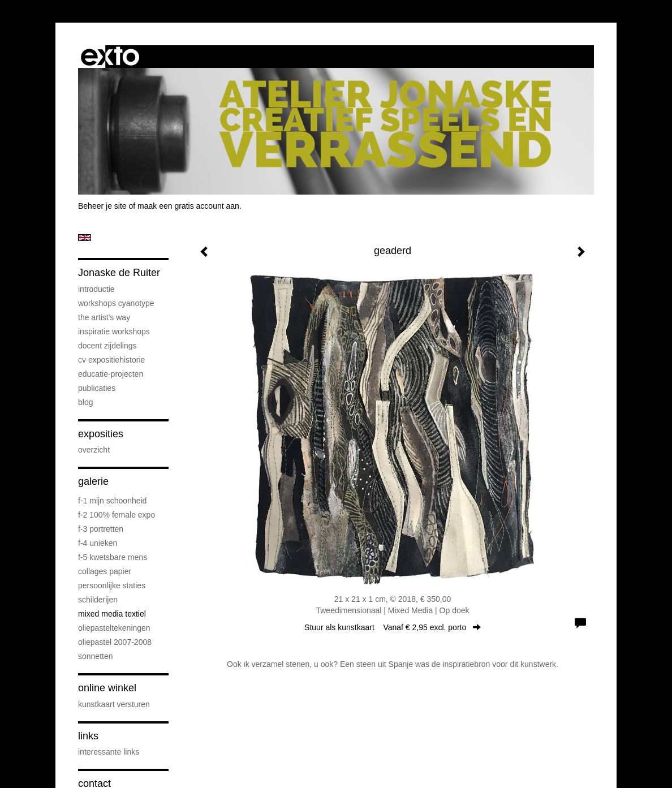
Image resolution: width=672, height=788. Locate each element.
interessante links (109, 752)
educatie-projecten (111, 374)
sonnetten (96, 656)
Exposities (101, 434)
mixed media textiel (112, 614)
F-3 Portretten (101, 529)
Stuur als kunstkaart (393, 627)
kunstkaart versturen (114, 704)
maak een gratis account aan (188, 206)
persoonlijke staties (112, 585)
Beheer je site (102, 206)
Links (88, 736)
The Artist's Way (104, 317)
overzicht (94, 450)
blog (85, 402)
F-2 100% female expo (117, 515)
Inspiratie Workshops (114, 331)
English (85, 238)
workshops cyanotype (116, 303)
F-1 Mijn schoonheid (112, 501)
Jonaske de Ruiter (119, 273)
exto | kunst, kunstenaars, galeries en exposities (110, 57)
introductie (96, 289)
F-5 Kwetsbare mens (113, 557)
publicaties (97, 388)
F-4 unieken (98, 543)
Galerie (93, 481)
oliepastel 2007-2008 (115, 642)
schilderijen (98, 600)
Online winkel (107, 688)
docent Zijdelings (107, 346)
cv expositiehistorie (111, 360)
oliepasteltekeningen (114, 628)
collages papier (105, 571)
